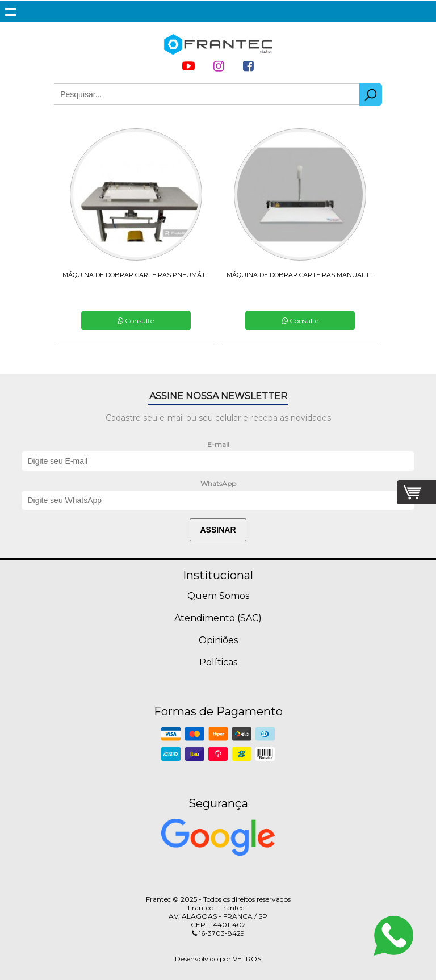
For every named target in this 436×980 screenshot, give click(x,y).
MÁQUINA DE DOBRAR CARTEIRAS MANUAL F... (300, 275)
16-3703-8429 (218, 933)
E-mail (218, 444)
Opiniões (218, 640)
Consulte (136, 321)
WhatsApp (218, 483)
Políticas (218, 662)
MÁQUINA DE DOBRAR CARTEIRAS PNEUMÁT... (136, 275)
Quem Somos (218, 596)
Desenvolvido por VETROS (218, 959)
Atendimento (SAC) (218, 618)
